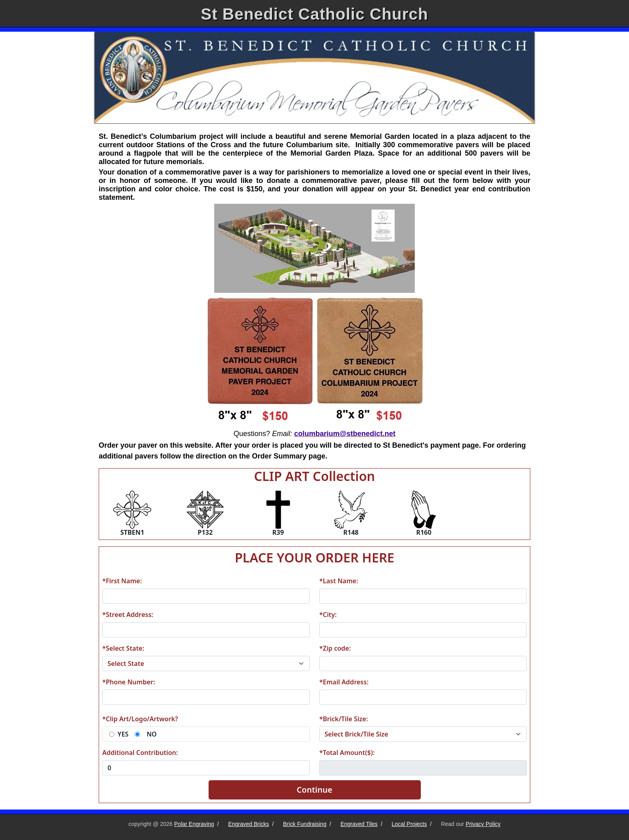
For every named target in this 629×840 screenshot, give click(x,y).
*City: (328, 615)
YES (123, 734)
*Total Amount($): (347, 753)
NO (151, 734)
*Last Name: (339, 581)
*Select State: (123, 648)
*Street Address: (128, 615)
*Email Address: (344, 682)
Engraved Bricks (249, 824)
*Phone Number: (129, 682)
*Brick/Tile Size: (344, 719)
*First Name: (122, 581)
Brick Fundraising (305, 824)
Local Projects (409, 824)
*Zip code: (335, 648)
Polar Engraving (194, 824)
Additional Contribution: (140, 753)
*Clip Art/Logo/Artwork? (140, 719)
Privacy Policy (483, 824)
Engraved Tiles (359, 824)
